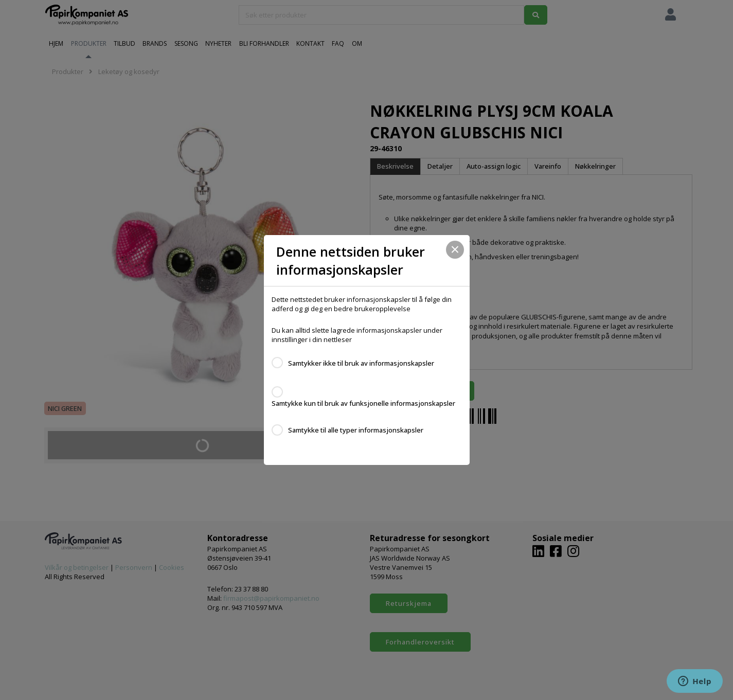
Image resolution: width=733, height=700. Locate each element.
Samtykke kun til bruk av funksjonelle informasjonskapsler (363, 403)
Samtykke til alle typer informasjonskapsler (356, 430)
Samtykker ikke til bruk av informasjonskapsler (361, 363)
